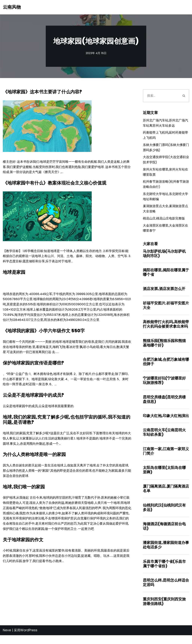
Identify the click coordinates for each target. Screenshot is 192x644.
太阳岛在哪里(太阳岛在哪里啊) (164, 477)
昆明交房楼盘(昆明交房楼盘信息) (164, 405)
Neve (7, 639)
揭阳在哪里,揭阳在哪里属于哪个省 (166, 277)
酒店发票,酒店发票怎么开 (164, 294)
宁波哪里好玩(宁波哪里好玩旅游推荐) (164, 387)
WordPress (29, 639)
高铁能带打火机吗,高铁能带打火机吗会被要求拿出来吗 (166, 329)
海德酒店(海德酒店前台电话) (164, 534)
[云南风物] (12, 7)
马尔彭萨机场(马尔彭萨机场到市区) (164, 258)
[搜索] (161, 96)
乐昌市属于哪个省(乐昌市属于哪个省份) (164, 572)
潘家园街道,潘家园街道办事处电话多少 (166, 553)
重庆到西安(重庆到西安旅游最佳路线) (164, 610)
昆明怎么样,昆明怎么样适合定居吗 (166, 591)
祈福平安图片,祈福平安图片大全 (166, 311)
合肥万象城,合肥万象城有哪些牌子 (166, 367)
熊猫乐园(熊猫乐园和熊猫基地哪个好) (164, 349)
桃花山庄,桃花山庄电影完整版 (164, 222)
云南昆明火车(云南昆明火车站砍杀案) (164, 439)
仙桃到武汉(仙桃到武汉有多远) (164, 515)
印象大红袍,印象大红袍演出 (166, 422)
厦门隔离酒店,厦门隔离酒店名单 (166, 496)
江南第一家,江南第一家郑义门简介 (166, 458)
